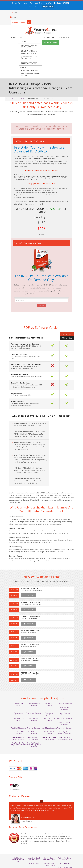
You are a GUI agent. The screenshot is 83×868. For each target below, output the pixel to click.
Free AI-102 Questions (50, 700)
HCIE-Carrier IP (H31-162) (25, 71)
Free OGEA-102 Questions (50, 708)
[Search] (24, 22)
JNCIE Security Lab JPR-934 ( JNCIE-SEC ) (25, 58)
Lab (17, 38)
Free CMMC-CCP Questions (68, 696)
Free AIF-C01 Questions (15, 700)
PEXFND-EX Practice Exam (26, 654)
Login (9, 12)
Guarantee (41, 857)
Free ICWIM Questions (50, 704)
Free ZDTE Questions (68, 687)
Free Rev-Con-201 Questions (33, 688)
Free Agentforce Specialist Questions (33, 713)
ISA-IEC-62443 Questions (15, 712)
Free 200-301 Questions (68, 691)
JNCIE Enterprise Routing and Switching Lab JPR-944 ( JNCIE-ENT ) (25, 52)
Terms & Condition (53, 857)
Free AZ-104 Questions (15, 695)
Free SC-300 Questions (33, 708)
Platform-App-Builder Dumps (68, 834)
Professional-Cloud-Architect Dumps (33, 834)
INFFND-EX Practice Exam (25, 570)
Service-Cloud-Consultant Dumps (50, 834)
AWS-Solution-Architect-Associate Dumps (15, 834)
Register (9, 17)
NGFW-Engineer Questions (68, 708)
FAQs (32, 857)
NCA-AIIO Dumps (68, 848)
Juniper (18, 42)
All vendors (44, 38)
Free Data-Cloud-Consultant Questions (33, 718)
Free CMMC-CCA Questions (33, 701)
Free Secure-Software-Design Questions (15, 718)
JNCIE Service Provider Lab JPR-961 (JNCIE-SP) (25, 63)
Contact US (66, 857)
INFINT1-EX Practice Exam (25, 584)
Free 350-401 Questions (33, 695)
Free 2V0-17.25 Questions (50, 695)
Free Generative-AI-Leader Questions (50, 713)
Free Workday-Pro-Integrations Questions (50, 718)
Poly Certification (21, 96)
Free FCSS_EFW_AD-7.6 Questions (68, 713)
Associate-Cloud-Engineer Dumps (33, 840)
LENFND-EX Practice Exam (26, 598)
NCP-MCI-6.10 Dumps (50, 848)
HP (13, 96)
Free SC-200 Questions (15, 708)
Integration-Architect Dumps (15, 845)
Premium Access (46, 43)
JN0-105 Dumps (50, 844)
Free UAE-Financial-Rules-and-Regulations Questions (68, 718)
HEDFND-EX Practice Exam (26, 640)
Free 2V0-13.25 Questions (50, 687)
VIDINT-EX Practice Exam (25, 626)
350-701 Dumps (50, 839)
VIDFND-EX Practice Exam (25, 612)
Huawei (18, 67)
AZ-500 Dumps (15, 839)
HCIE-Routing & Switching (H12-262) (26, 75)
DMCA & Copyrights (42, 860)
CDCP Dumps (68, 844)
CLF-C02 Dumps (33, 844)
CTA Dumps (33, 848)
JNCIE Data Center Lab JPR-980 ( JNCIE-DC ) (24, 46)
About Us (24, 857)
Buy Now (25, 577)
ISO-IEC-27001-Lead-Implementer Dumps (68, 840)
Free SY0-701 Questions (15, 687)
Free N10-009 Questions (50, 691)
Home (8, 38)
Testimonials (59, 38)
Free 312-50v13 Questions (68, 700)
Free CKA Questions (68, 704)
